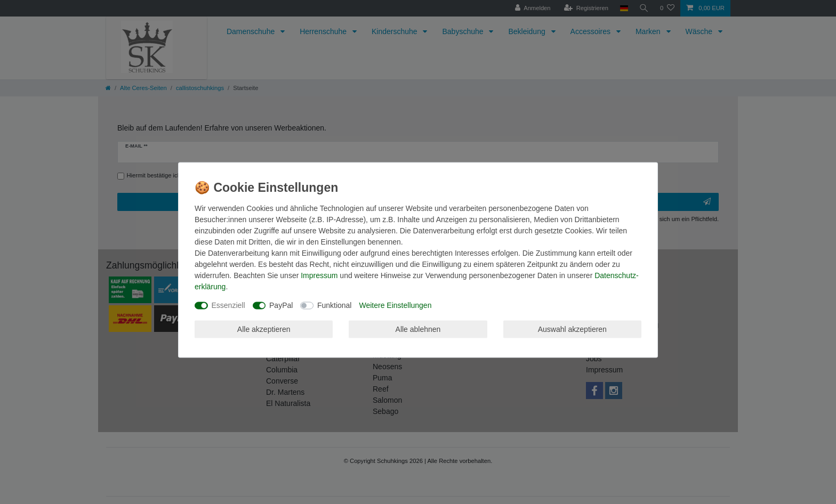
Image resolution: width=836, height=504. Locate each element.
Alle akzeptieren (264, 329)
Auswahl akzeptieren (572, 329)
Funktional (335, 305)
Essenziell (228, 305)
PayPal (281, 305)
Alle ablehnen (418, 329)
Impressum (319, 275)
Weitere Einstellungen (395, 305)
